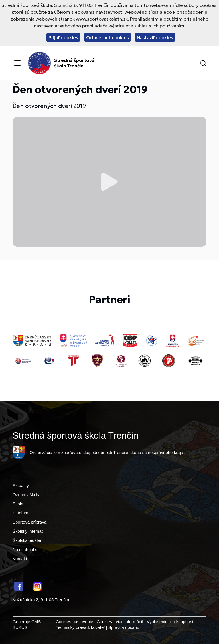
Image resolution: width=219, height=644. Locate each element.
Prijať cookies (63, 37)
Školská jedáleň (28, 540)
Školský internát (28, 531)
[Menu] (17, 63)
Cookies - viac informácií (120, 622)
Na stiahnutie (25, 549)
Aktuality (21, 485)
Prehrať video (109, 182)
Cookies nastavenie (75, 622)
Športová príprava (30, 522)
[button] (203, 63)
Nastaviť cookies (155, 37)
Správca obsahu (124, 627)
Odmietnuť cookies (108, 37)
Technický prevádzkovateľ (80, 627)
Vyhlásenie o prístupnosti (170, 622)
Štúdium (20, 513)
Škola (18, 504)
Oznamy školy (26, 495)
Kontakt (20, 559)
